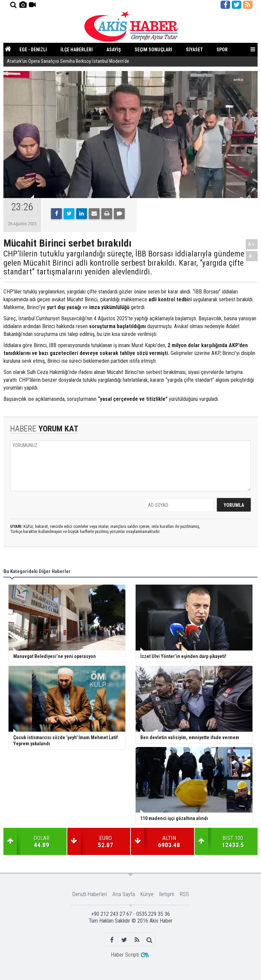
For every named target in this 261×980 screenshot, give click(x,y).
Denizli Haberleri (90, 894)
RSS (184, 894)
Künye (147, 894)
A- (252, 256)
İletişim (167, 894)
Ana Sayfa (124, 894)
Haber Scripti (125, 955)
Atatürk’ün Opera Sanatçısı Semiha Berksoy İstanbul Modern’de (68, 62)
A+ (252, 244)
